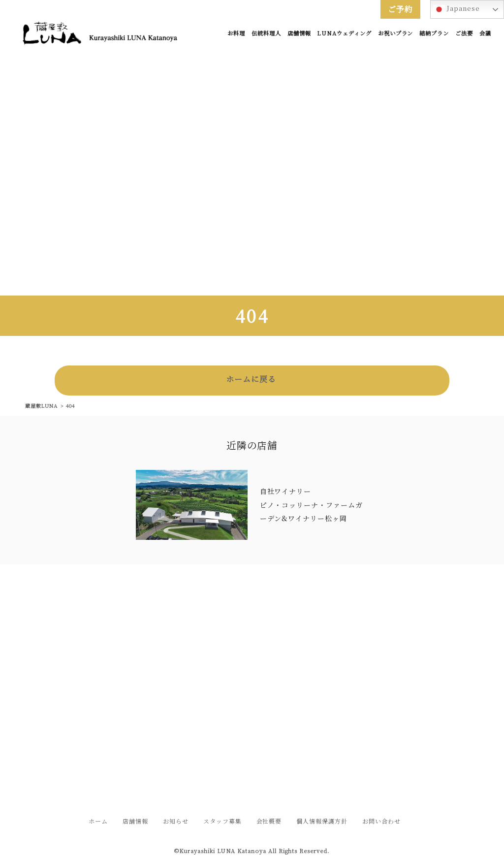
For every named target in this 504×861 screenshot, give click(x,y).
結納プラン (434, 33)
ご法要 (464, 33)
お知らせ (176, 821)
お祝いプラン (396, 33)
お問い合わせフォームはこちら (252, 742)
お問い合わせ (381, 821)
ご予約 (400, 9)
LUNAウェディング (344, 33)
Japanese (457, 9)
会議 (485, 33)
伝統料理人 (266, 33)
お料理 (236, 33)
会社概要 (269, 821)
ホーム (98, 821)
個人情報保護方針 (322, 821)
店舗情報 (299, 33)
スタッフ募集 (222, 821)
